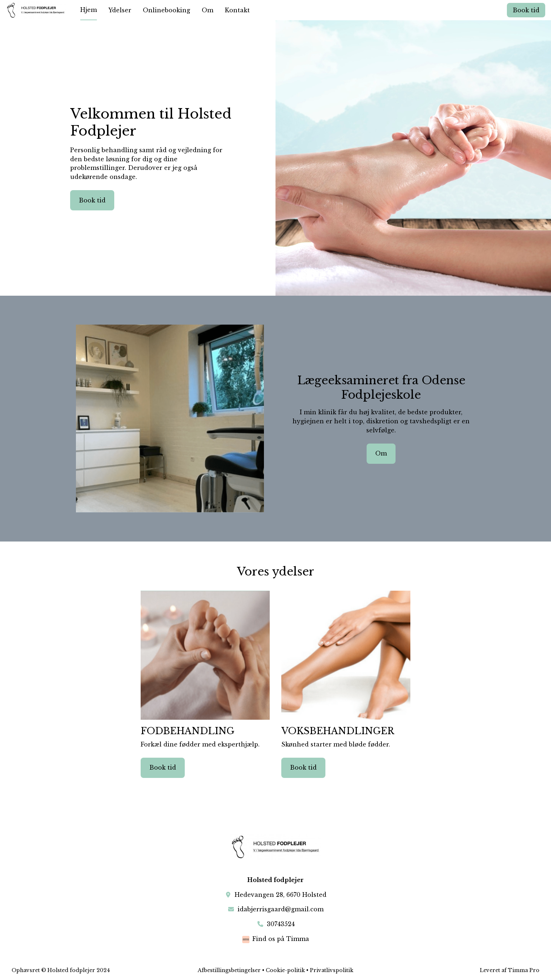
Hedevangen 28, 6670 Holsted (281, 895)
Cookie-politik (285, 970)
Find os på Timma (281, 939)
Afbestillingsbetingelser (229, 970)
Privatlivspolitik (332, 970)
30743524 (281, 924)
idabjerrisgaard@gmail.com (281, 909)
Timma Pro (524, 970)
